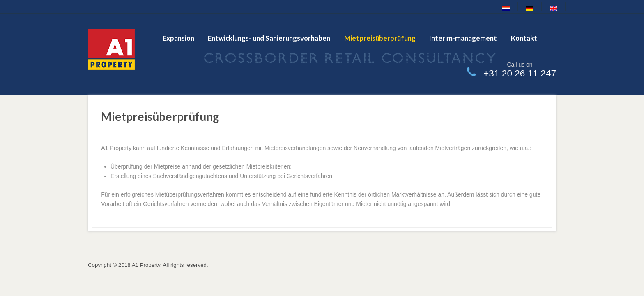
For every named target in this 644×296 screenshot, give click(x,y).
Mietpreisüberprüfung (380, 38)
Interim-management (463, 38)
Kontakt (524, 38)
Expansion (178, 38)
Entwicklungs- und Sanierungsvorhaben (269, 38)
